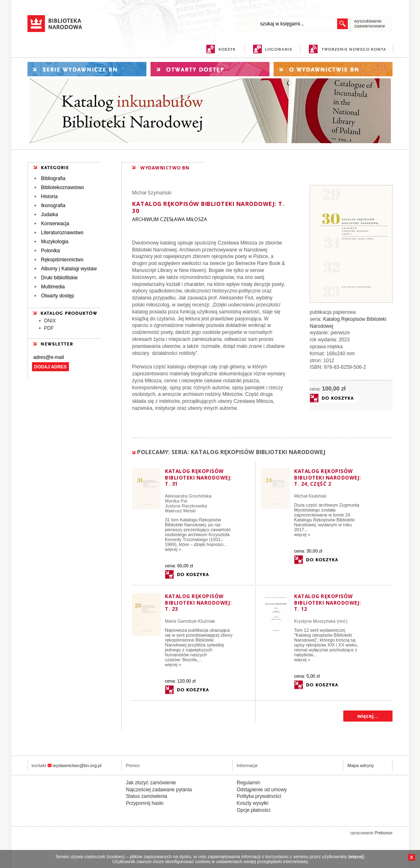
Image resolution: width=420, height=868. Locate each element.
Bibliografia (53, 178)
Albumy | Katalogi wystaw (69, 269)
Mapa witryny (361, 765)
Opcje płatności (253, 810)
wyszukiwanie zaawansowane (370, 23)
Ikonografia (53, 206)
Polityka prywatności (259, 796)
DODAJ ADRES (50, 367)
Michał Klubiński (310, 496)
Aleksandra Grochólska (188, 496)
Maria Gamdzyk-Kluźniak (190, 621)
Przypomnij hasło (145, 803)
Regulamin (248, 783)
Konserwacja (55, 224)
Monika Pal (176, 501)
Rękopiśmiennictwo (62, 260)
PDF (49, 328)
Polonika (50, 251)
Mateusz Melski (180, 511)
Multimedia (53, 287)
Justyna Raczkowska (186, 506)
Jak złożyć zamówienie (151, 783)
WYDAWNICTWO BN (165, 168)
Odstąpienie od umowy (262, 790)
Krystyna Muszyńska (315, 621)
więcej (356, 857)
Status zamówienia (147, 796)
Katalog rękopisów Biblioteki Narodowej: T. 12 (328, 603)
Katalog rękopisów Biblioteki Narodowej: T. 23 (199, 603)
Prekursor (384, 833)
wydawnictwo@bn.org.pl (77, 765)
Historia (49, 196)
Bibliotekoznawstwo (63, 187)
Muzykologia (55, 242)
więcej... (368, 716)
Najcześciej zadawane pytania (159, 790)
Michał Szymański (152, 193)
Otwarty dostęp (58, 296)
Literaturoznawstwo (62, 233)
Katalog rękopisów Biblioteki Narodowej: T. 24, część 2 (328, 477)
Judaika (49, 215)
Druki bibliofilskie (59, 278)
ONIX (50, 321)
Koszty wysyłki (252, 803)
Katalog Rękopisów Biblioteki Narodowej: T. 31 (199, 477)
